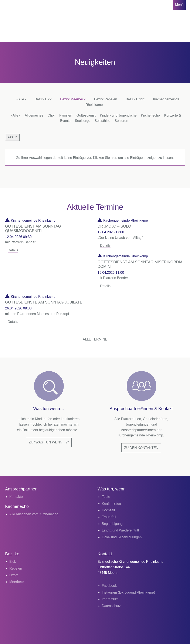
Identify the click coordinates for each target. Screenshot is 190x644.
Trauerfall (109, 517)
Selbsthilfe (102, 121)
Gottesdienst (86, 115)
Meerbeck (17, 582)
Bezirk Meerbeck (73, 99)
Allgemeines (34, 115)
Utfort (13, 575)
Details (13, 250)
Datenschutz (111, 606)
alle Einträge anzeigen (141, 158)
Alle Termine (95, 339)
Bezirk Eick (43, 99)
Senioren (121, 121)
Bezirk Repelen (106, 99)
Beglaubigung (112, 524)
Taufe (106, 497)
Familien (66, 115)
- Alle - (21, 99)
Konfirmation (111, 504)
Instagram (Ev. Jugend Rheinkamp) (128, 592)
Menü (179, 5)
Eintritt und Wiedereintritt (120, 530)
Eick (13, 562)
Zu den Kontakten (141, 448)
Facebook (109, 586)
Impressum (110, 599)
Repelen (16, 568)
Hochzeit (108, 510)
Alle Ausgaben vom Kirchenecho (34, 514)
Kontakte (16, 497)
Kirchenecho (150, 115)
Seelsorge (82, 121)
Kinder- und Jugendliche (118, 115)
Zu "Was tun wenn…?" (49, 442)
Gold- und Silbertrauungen (122, 537)
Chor (51, 115)
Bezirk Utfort (135, 99)
